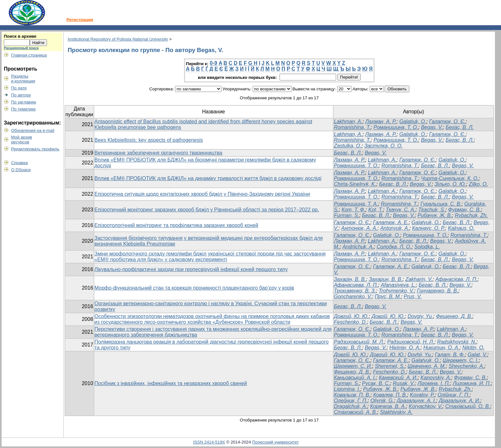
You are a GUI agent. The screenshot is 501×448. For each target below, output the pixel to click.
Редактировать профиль (35, 149)
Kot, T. (376, 210)
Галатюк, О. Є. (447, 121)
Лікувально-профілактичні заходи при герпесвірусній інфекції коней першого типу (191, 269)
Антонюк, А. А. (359, 228)
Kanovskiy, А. (436, 378)
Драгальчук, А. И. (459, 401)
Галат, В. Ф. (450, 355)
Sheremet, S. (390, 366)
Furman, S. (347, 215)
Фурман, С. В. (464, 210)
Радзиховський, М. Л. (359, 342)
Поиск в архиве (20, 36)
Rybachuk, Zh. (471, 215)
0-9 (214, 63)
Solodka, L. (427, 247)
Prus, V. (413, 296)
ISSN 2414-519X (209, 442)
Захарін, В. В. (350, 279)
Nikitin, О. (473, 348)
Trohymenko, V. (396, 291)
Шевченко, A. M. (427, 366)
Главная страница (29, 55)
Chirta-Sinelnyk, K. (355, 184)
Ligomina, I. (347, 389)
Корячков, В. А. (388, 406)
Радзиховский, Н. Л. (411, 342)
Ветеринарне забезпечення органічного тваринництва (158, 153)
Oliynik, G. (382, 401)
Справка (19, 163)
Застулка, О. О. (383, 146)
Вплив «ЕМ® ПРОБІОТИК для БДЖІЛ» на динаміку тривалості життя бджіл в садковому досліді (208, 178)
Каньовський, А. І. (355, 378)
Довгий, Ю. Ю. (351, 316)
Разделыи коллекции (23, 79)
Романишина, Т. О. (396, 127)
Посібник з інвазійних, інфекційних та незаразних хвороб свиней (171, 383)
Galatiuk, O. (413, 121)
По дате (19, 88)
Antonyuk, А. (395, 228)
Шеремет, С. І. (461, 360)
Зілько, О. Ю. (450, 184)
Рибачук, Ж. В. (435, 215)
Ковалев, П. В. (390, 395)
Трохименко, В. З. (355, 291)
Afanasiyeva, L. (398, 285)
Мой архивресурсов (22, 140)
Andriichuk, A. (358, 247)
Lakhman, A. (348, 121)
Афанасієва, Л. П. (457, 279)
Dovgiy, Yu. (420, 316)
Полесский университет (275, 442)
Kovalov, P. (422, 395)
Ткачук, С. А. (401, 210)
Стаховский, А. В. (355, 412)
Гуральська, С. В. (441, 204)
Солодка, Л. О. (394, 247)
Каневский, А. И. (398, 378)
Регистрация (80, 20)
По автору (21, 95)
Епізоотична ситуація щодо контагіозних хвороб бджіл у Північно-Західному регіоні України (202, 194)
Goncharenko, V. (353, 296)
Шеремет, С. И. (353, 366)
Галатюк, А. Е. (391, 222)
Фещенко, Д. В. (454, 316)
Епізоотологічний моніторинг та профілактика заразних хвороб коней (177, 225)
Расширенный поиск (21, 48)
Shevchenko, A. (466, 366)
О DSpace (21, 170)
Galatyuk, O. (426, 222)
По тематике (23, 109)
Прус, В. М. (388, 296)
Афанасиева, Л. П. (356, 285)
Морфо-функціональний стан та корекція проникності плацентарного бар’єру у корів (194, 288)
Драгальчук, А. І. (416, 401)
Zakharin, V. (419, 279)
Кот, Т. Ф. (354, 210)
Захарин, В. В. (386, 279)
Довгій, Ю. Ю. (388, 316)
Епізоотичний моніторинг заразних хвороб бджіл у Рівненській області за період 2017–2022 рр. (207, 210)
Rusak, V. (404, 383)
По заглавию (24, 102)
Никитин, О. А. (441, 348)
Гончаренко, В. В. (438, 291)
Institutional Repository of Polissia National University (118, 39)
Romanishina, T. (352, 127)
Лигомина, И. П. (472, 383)
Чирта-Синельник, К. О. (450, 178)
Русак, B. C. (376, 383)
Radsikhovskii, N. (457, 342)
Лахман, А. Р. (381, 121)
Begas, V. (432, 127)
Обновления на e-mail (33, 130)
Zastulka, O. (348, 146)
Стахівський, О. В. (467, 406)
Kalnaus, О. (461, 228)
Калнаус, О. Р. (429, 228)
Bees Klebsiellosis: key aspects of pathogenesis (149, 140)
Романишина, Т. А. (356, 204)
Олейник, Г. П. (351, 401)
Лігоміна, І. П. (434, 383)
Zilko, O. (478, 184)
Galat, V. (478, 355)
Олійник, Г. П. (453, 395)
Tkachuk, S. (432, 210)
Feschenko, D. (350, 322)
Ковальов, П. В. (352, 395)
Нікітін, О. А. (405, 348)
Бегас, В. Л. (460, 127)
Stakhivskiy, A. (396, 412)
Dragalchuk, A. (351, 406)
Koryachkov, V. (425, 406)
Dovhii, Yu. (420, 355)
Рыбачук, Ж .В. (418, 389)
